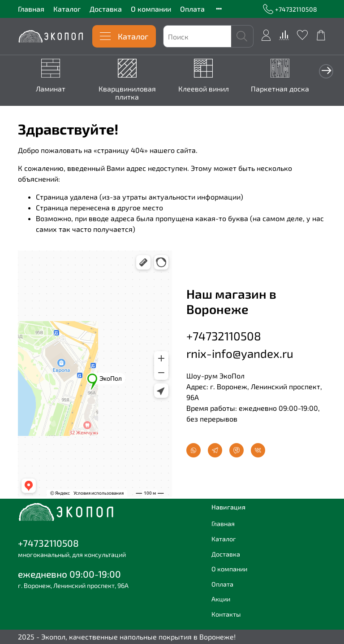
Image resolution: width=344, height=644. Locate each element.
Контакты (226, 614)
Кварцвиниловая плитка (125, 91)
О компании (151, 9)
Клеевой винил (198, 87)
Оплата (192, 9)
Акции (221, 599)
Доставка (106, 9)
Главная (31, 9)
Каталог (67, 9)
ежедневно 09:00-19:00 (69, 574)
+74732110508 (290, 9)
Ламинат (52, 87)
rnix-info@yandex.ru (240, 352)
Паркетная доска (271, 87)
